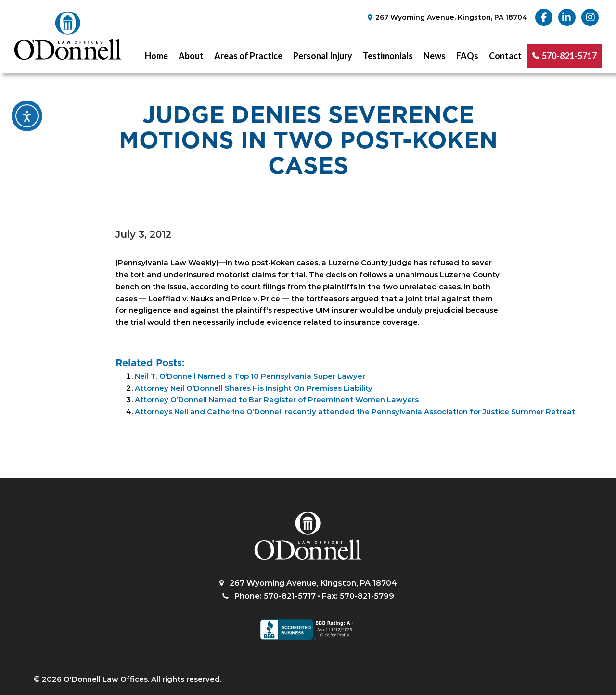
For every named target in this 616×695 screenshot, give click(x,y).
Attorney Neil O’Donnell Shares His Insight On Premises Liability (254, 388)
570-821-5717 (569, 56)
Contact (505, 56)
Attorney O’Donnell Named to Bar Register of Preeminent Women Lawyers (277, 399)
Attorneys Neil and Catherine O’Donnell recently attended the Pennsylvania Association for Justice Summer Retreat (355, 411)
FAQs (467, 56)
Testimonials (388, 56)
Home (156, 56)
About (191, 56)
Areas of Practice (248, 56)
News (435, 56)
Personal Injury (323, 56)
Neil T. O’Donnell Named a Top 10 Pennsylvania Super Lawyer (250, 376)
